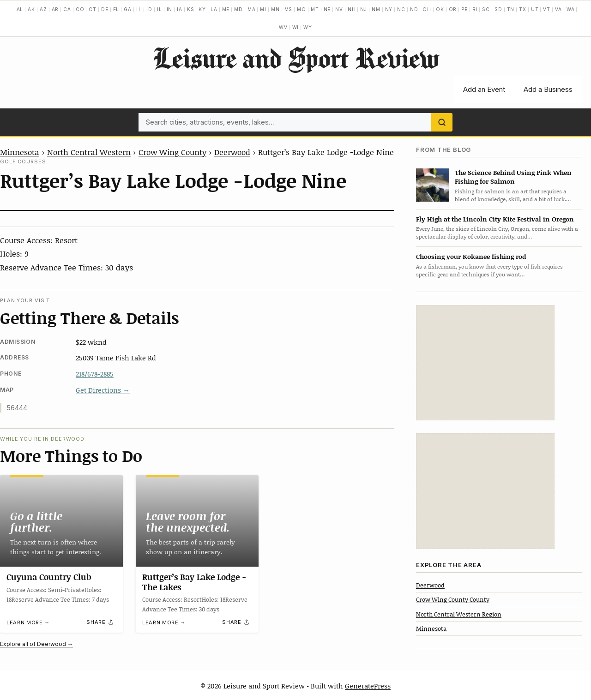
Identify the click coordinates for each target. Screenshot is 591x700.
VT (547, 9)
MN (275, 9)
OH (427, 9)
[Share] (100, 622)
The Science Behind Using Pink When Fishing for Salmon (513, 177)
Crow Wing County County (453, 599)
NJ (364, 9)
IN (170, 9)
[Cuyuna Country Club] (61, 521)
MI (263, 9)
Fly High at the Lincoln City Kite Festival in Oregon (495, 219)
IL (160, 9)
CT (93, 9)
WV (283, 27)
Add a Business (548, 89)
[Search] (442, 122)
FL (116, 9)
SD (498, 9)
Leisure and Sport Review (296, 58)
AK (31, 9)
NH (352, 9)
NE (327, 9)
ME (226, 9)
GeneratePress (368, 686)
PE (464, 9)
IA (180, 9)
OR (453, 9)
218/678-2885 (95, 374)
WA (571, 9)
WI (296, 27)
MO (302, 9)
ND (414, 9)
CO (80, 9)
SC (486, 9)
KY (202, 9)
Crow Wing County (172, 152)
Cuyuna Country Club (49, 577)
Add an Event (484, 89)
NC (401, 9)
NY (389, 9)
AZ (43, 9)
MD (238, 9)
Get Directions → (103, 390)
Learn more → (28, 622)
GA (128, 9)
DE (105, 9)
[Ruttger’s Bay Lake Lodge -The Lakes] (197, 521)
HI (139, 9)
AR (55, 9)
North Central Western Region (459, 614)
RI (475, 9)
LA (214, 9)
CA (67, 9)
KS (191, 9)
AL (20, 9)
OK (440, 9)
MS (289, 9)
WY (308, 27)
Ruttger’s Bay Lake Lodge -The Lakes (194, 582)
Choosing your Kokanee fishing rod (471, 256)
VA (558, 9)
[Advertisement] (485, 363)
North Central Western (89, 152)
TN (511, 9)
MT (315, 9)
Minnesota (20, 152)
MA (252, 9)
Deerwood (232, 152)
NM (376, 9)
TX (523, 9)
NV (339, 9)
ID (149, 9)
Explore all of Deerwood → (36, 644)
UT (535, 9)
